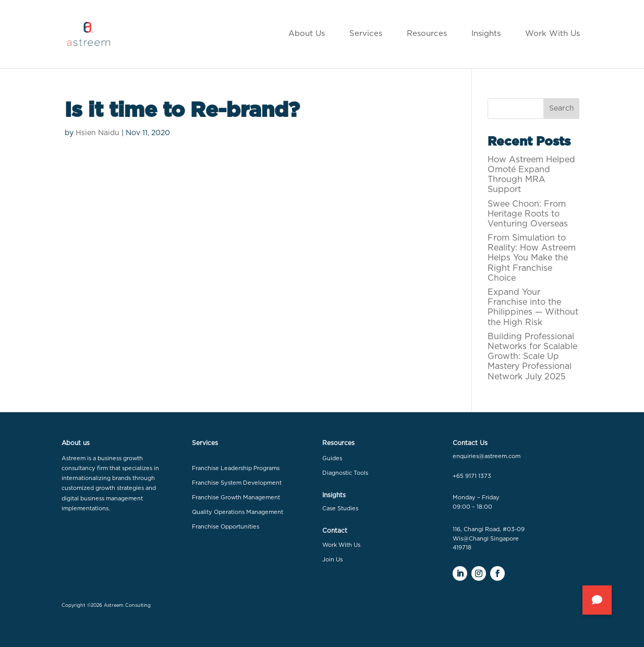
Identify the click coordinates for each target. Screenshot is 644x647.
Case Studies (340, 508)
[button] (597, 600)
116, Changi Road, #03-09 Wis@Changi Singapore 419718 (489, 538)
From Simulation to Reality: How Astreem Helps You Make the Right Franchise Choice (532, 258)
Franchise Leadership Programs (236, 468)
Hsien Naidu (98, 133)
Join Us (332, 560)
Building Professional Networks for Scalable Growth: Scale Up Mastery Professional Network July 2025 (532, 357)
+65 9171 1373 (472, 476)
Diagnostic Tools (345, 473)
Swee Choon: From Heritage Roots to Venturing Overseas (528, 214)
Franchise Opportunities (226, 527)
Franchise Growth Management (236, 498)
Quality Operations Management (238, 512)
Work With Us (341, 545)
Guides (332, 458)
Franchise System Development (237, 483)
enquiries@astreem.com (487, 456)
